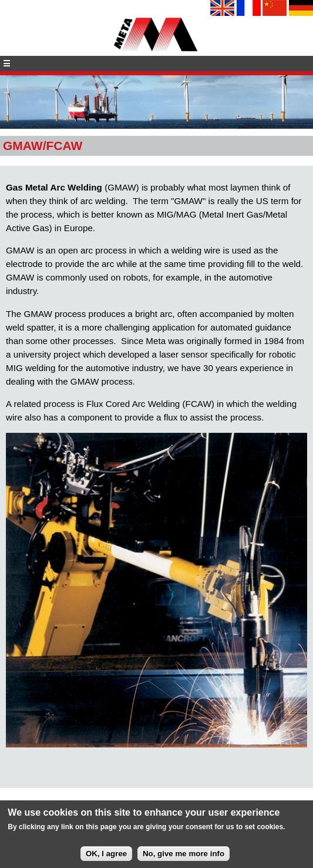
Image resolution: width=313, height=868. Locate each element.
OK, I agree (106, 857)
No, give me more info (184, 857)
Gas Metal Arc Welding (54, 187)
